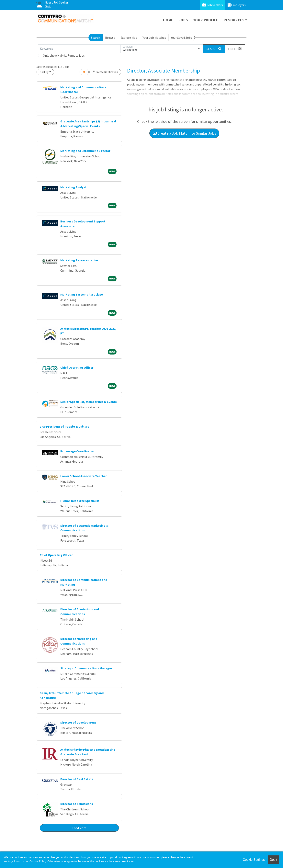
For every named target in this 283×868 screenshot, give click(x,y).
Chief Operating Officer (77, 367)
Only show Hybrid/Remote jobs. (64, 55)
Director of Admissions (77, 804)
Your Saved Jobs (181, 38)
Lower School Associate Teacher (84, 476)
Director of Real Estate (77, 779)
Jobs (183, 20)
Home (168, 20)
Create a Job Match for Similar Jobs (184, 133)
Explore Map (129, 38)
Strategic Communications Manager (86, 668)
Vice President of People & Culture (64, 426)
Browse (110, 38)
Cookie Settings (254, 860)
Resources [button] (234, 20)
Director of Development (78, 722)
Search (96, 38)
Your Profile (206, 20)
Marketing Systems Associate (82, 294)
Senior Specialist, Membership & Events (89, 402)
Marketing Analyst (73, 187)
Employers (237, 5)
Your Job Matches (154, 38)
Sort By (44, 72)
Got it (273, 860)
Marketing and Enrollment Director (85, 151)
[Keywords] (79, 49)
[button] (235, 49)
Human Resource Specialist (80, 501)
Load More (79, 828)
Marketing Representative (79, 260)
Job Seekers (213, 5)
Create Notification (105, 72)
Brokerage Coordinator (77, 451)
